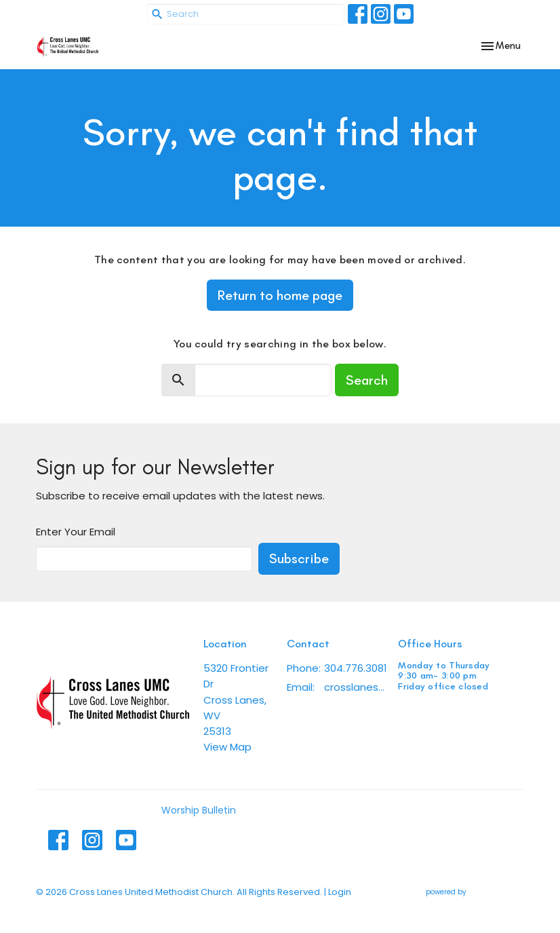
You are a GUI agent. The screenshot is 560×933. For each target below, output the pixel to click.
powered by (475, 892)
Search (367, 380)
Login (340, 892)
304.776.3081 (356, 668)
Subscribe (299, 558)
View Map (227, 747)
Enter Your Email (76, 532)
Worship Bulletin (199, 810)
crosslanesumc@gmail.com (354, 687)
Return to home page (280, 295)
